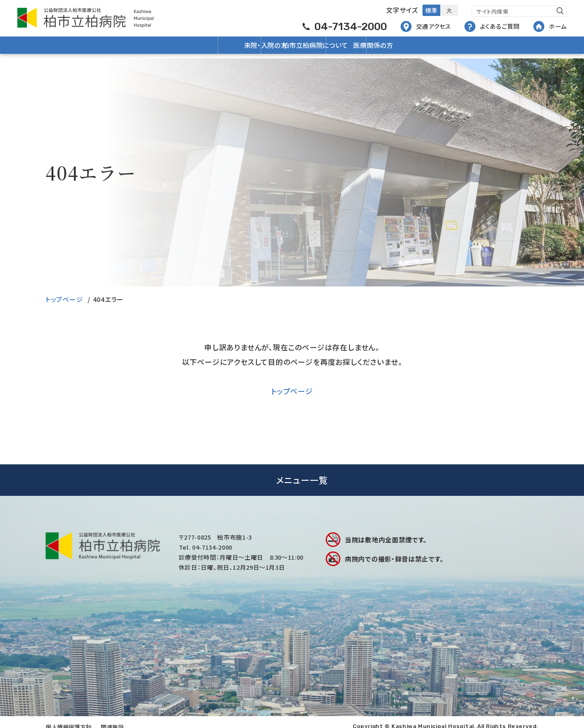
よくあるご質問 (492, 26)
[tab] (292, 480)
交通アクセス (426, 26)
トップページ (64, 299)
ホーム (550, 26)
